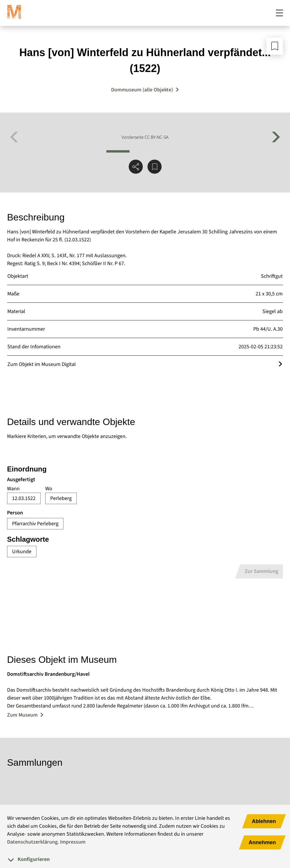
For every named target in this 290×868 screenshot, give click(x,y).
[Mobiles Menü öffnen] (279, 13)
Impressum (73, 842)
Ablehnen (264, 821)
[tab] (145, 859)
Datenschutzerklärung (32, 842)
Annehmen (262, 842)
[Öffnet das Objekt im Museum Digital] (280, 364)
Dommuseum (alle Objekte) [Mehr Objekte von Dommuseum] (142, 90)
